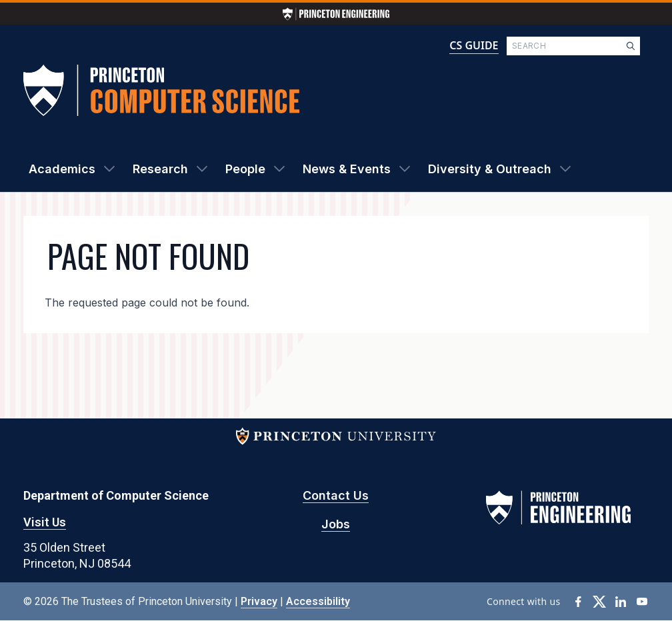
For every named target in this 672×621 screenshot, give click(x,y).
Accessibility (318, 601)
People (245, 169)
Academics (62, 169)
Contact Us (336, 495)
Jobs (336, 524)
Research (160, 169)
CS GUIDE (474, 45)
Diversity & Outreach (490, 169)
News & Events (347, 169)
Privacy (259, 601)
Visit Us (45, 522)
